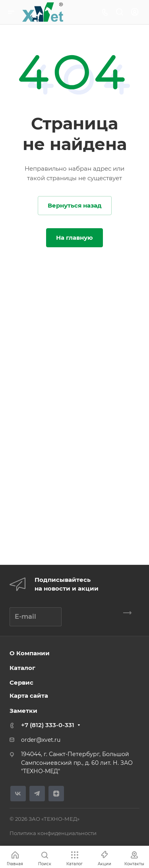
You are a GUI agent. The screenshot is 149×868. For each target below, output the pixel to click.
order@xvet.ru (41, 740)
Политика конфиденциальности (53, 833)
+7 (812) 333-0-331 (48, 725)
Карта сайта (29, 696)
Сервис (21, 682)
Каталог (22, 668)
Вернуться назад (75, 205)
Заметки (23, 711)
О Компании (30, 653)
